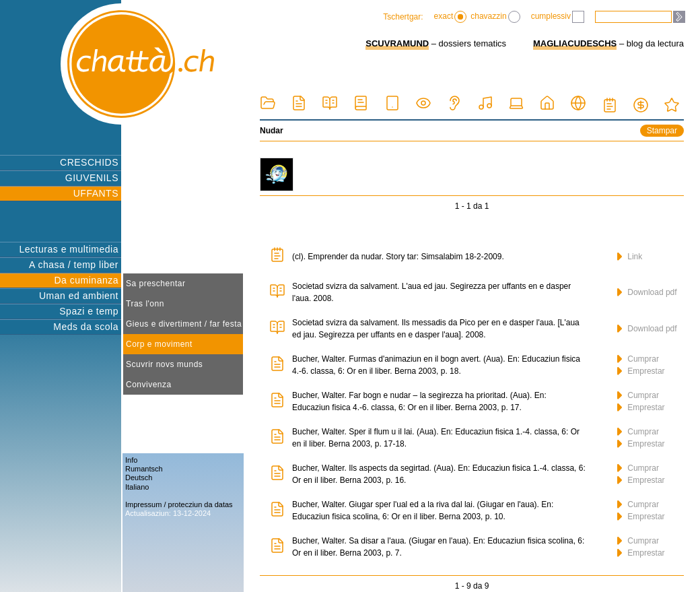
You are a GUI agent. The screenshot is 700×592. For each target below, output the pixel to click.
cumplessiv (558, 17)
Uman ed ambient (79, 296)
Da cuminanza (87, 280)
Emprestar (641, 371)
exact (451, 17)
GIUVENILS (92, 178)
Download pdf (647, 292)
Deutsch (139, 478)
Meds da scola (86, 327)
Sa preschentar (155, 284)
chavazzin (495, 17)
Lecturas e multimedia (69, 249)
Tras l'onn (145, 304)
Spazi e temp (89, 311)
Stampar (662, 131)
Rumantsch (144, 469)
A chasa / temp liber (74, 265)
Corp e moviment (159, 344)
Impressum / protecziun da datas (179, 504)
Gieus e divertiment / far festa (184, 324)
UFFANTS (96, 193)
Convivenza (149, 385)
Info (131, 460)
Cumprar (638, 359)
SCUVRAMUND (397, 43)
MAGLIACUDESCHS (575, 43)
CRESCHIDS (89, 162)
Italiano (137, 487)
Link (630, 257)
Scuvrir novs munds (164, 364)
